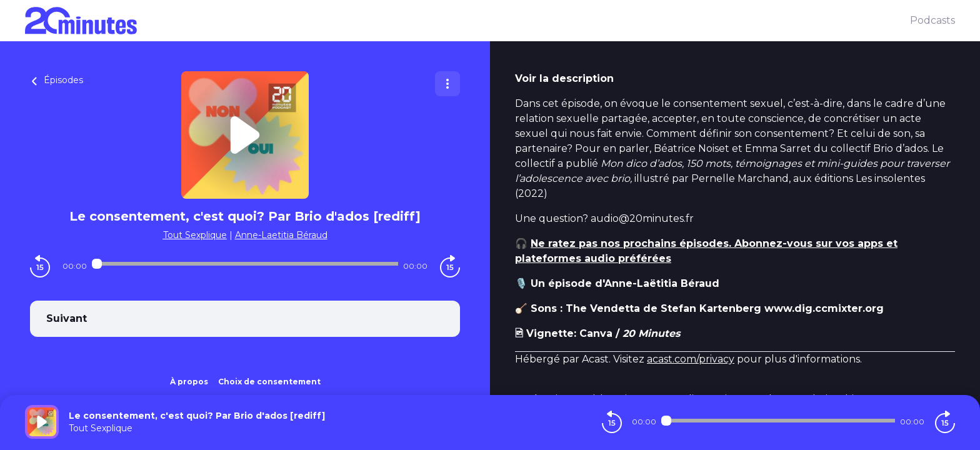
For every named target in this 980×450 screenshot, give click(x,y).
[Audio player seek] (245, 264)
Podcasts (932, 20)
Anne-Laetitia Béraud (281, 235)
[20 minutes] (467, 21)
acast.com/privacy (691, 359)
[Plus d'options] (447, 84)
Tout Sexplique (195, 235)
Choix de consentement (269, 382)
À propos (189, 382)
